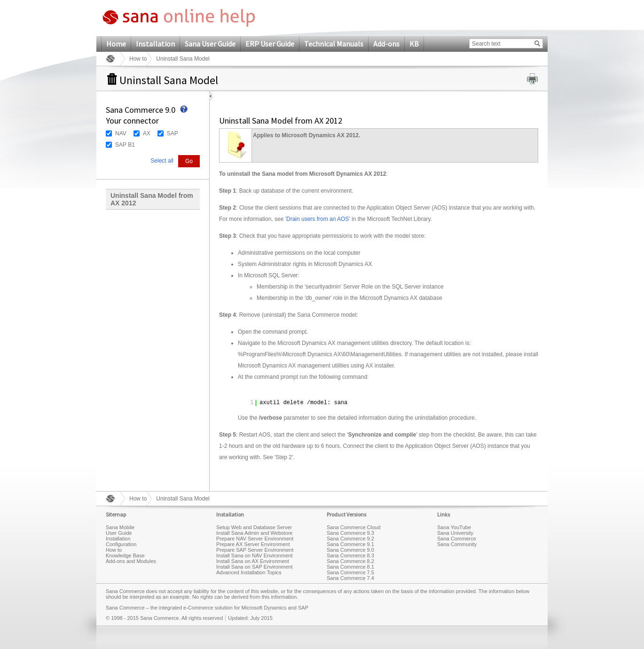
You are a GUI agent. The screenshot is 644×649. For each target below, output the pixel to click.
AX (147, 133)
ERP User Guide (270, 44)
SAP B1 (125, 145)
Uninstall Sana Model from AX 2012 (152, 199)
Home (116, 44)
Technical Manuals (334, 44)
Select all (162, 161)
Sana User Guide (210, 44)
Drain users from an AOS (318, 219)
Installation (155, 44)
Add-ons (386, 44)
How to (138, 59)
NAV (121, 133)
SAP (173, 133)
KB (414, 44)
